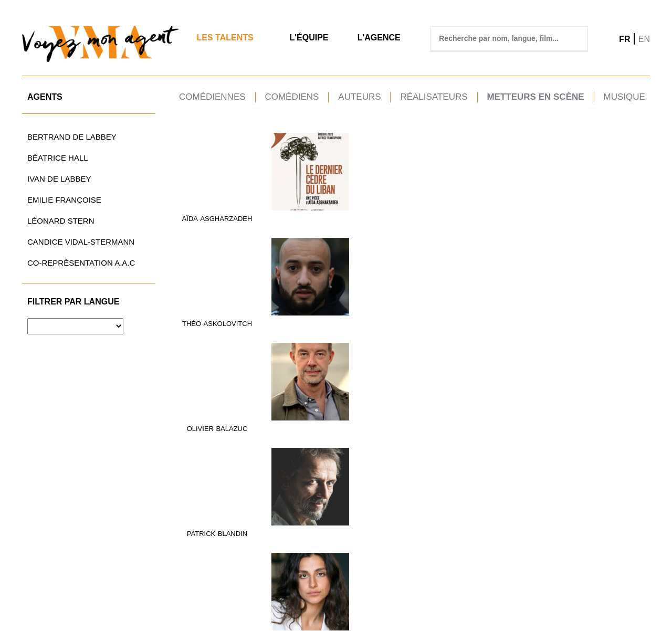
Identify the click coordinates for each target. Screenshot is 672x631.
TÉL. (337, 599)
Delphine (434, 320)
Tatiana (593, 545)
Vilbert (531, 554)
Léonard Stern (61, 221)
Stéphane (597, 433)
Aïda (190, 217)
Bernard (439, 433)
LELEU (242, 433)
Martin (586, 217)
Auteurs (359, 97)
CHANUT (549, 217)
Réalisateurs (434, 97)
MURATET (542, 433)
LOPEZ (312, 433)
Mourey (390, 433)
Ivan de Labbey (59, 179)
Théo (270, 217)
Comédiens (292, 97)
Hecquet (471, 320)
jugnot (624, 320)
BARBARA (363, 320)
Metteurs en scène (535, 97)
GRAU (392, 320)
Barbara (516, 217)
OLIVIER (357, 217)
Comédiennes (212, 97)
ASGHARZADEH (226, 217)
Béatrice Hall (58, 158)
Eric (281, 545)
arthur (594, 320)
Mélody (358, 433)
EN (644, 39)
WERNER (625, 545)
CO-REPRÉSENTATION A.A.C (81, 263)
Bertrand (217, 320)
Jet (549, 320)
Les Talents (225, 38)
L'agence (379, 38)
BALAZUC (388, 217)
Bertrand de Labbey (72, 137)
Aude (281, 320)
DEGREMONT (217, 329)
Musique (624, 97)
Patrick (436, 217)
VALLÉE (464, 545)
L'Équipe (309, 38)
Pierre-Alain (205, 433)
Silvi (244, 545)
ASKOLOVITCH (306, 217)
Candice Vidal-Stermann (81, 242)
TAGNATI (388, 545)
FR (624, 39)
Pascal (359, 545)
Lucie (513, 433)
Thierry (283, 433)
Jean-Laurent (208, 545)
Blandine (524, 320)
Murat (470, 433)
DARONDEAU (623, 217)
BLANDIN (468, 217)
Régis (438, 545)
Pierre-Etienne (531, 545)
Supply (305, 545)
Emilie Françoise (64, 200)
